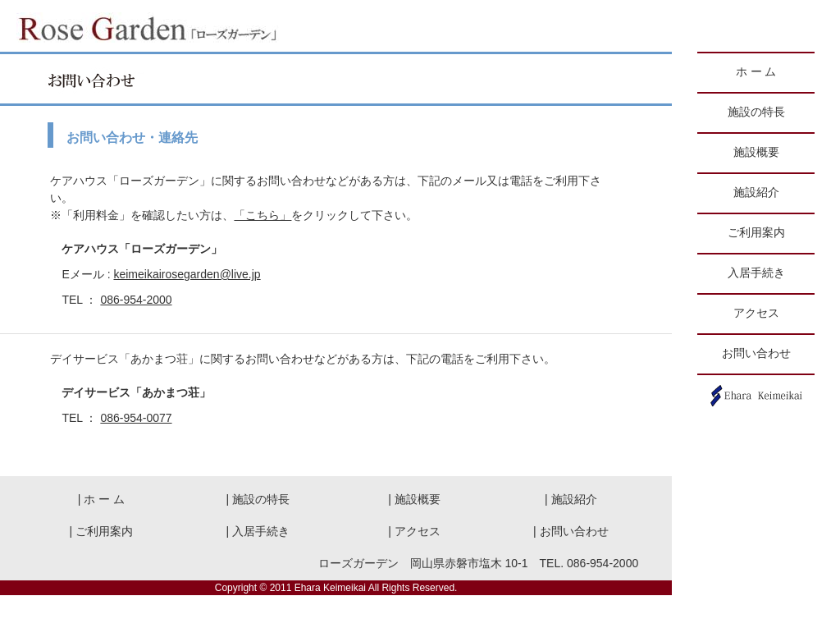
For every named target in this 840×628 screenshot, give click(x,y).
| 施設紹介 (571, 499)
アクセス (756, 313)
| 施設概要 (414, 499)
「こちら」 (262, 215)
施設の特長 (756, 112)
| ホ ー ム (101, 499)
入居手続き (756, 273)
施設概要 (756, 152)
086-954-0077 (136, 418)
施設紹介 (756, 193)
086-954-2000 (136, 300)
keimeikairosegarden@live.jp (187, 274)
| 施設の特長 (258, 499)
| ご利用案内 (102, 531)
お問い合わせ (756, 353)
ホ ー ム (756, 72)
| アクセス (414, 531)
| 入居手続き (258, 531)
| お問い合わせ (571, 531)
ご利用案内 (756, 233)
